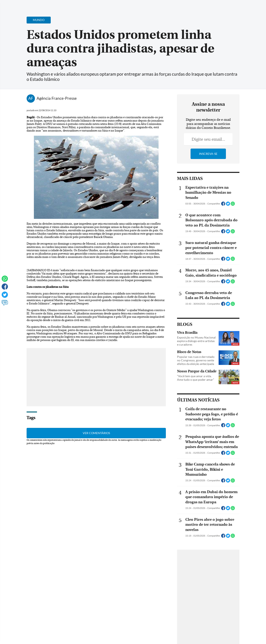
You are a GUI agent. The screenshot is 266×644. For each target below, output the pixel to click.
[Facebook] (236, 7)
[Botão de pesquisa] (23, 5)
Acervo (103, 6)
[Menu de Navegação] (11, 5)
